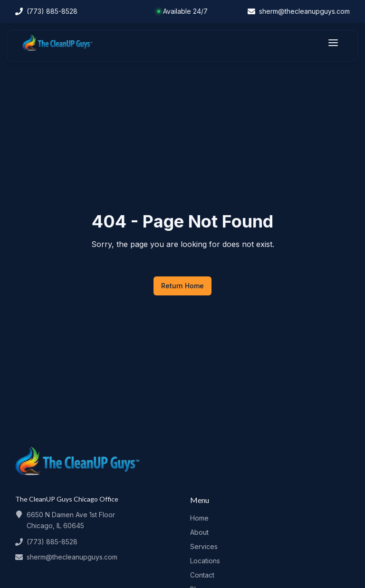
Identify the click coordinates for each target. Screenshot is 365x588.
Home (199, 518)
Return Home (182, 286)
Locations (205, 561)
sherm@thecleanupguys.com (72, 557)
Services (204, 546)
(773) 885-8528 (52, 542)
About (199, 532)
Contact (202, 575)
